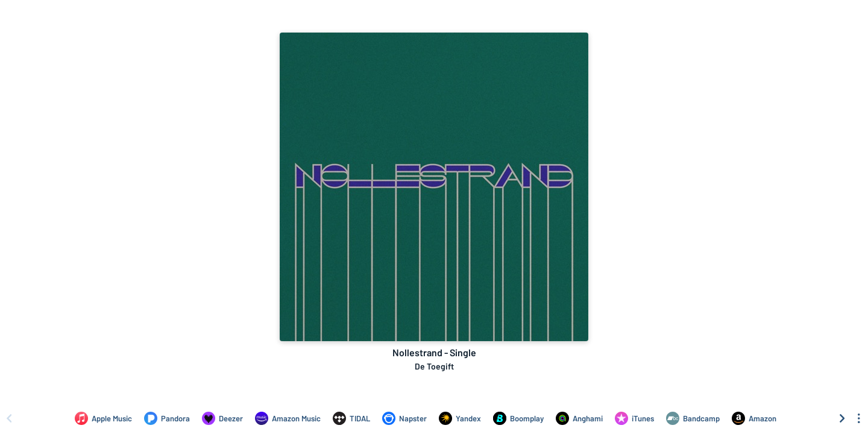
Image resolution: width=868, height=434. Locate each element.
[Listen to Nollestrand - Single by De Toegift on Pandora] (167, 418)
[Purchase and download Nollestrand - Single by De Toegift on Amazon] (754, 418)
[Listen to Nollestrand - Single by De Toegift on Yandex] (460, 418)
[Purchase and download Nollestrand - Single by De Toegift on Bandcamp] (693, 418)
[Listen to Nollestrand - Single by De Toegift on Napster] (404, 418)
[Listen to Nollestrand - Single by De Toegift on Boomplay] (518, 418)
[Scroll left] (9, 418)
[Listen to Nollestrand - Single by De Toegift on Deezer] (222, 418)
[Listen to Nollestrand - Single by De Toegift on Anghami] (579, 418)
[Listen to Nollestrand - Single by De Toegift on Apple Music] (103, 418)
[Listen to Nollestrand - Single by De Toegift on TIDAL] (351, 418)
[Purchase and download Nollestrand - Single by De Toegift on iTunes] (634, 418)
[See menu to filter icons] (859, 418)
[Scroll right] (842, 418)
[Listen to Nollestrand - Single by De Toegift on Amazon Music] (288, 418)
